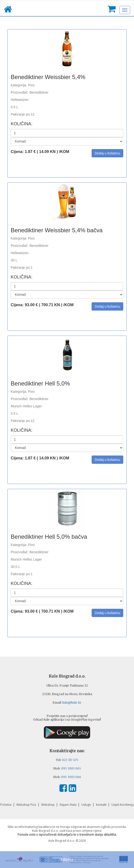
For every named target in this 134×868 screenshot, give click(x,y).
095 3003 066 (71, 777)
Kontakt (102, 805)
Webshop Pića (27, 805)
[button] (107, 153)
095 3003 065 (71, 768)
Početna (6, 805)
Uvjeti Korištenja (123, 805)
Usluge (86, 805)
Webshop (48, 805)
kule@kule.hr (72, 702)
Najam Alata (68, 805)
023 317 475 (70, 760)
